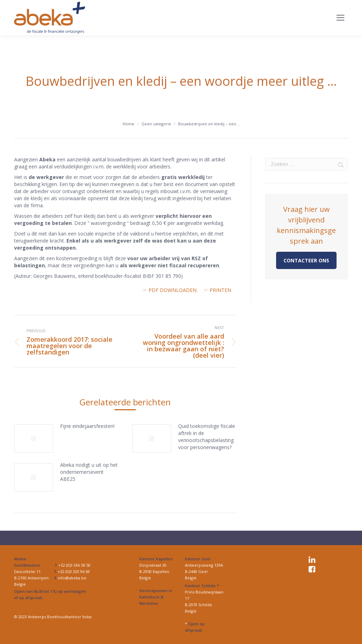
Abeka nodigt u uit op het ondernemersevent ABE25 (89, 472)
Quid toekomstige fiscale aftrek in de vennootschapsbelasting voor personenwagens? (207, 437)
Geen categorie (156, 124)
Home (129, 124)
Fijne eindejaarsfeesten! (87, 426)
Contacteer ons (306, 260)
